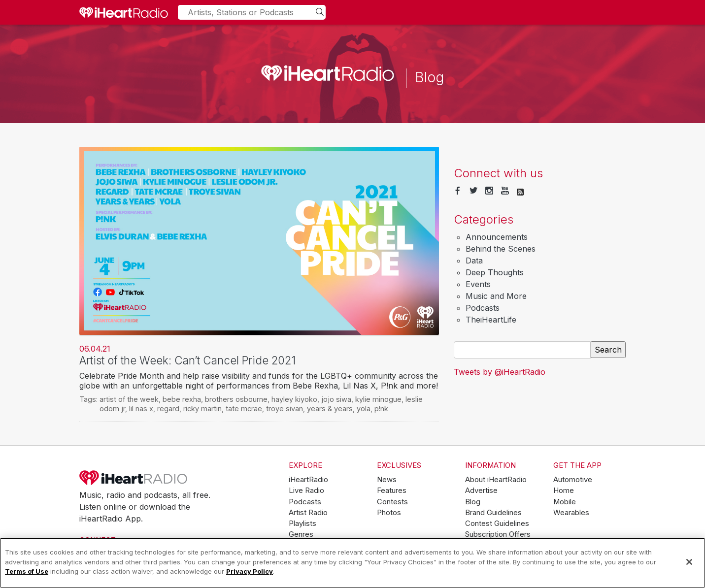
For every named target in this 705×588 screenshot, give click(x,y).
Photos (389, 513)
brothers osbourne (236, 399)
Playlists (302, 523)
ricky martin (202, 408)
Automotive (573, 480)
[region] (352, 563)
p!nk (381, 408)
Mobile (565, 502)
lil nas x (141, 408)
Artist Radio (308, 513)
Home (564, 490)
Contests (392, 502)
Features (392, 490)
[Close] (689, 562)
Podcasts (483, 308)
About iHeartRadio (496, 480)
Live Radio (306, 490)
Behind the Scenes (501, 249)
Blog (473, 502)
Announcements (497, 237)
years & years (330, 408)
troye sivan (285, 408)
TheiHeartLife (491, 320)
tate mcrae (244, 408)
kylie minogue (378, 399)
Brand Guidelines (493, 513)
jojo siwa (336, 399)
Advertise (481, 490)
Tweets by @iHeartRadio (500, 372)
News (387, 480)
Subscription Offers (498, 534)
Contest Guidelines (497, 523)
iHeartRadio (134, 478)
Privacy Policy (250, 571)
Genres (301, 534)
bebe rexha (182, 399)
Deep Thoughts (495, 272)
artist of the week (129, 399)
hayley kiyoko (294, 399)
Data (474, 261)
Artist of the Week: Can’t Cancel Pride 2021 (187, 360)
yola (364, 408)
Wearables (571, 513)
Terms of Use (27, 571)
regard (168, 408)
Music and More (496, 296)
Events (478, 284)
